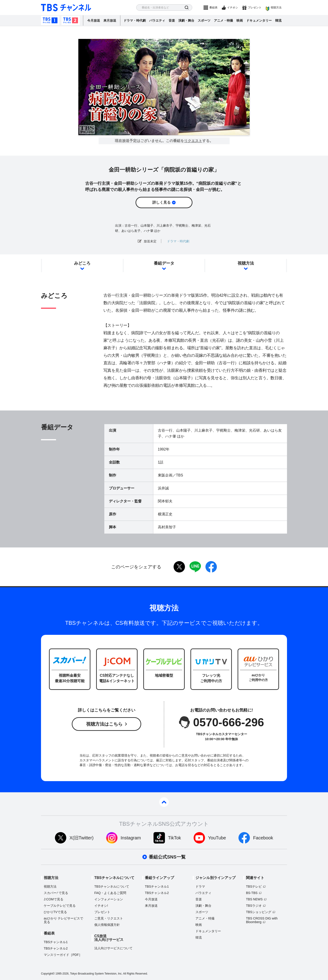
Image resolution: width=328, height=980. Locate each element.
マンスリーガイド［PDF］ (63, 955)
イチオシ (233, 8)
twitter (179, 567)
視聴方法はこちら (104, 724)
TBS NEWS (254, 899)
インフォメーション (109, 899)
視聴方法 (276, 8)
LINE (195, 567)
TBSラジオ (254, 906)
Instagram (131, 838)
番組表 (213, 8)
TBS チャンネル (66, 8)
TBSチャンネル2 (71, 20)
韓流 (278, 20)
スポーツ (204, 20)
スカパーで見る (56, 893)
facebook (211, 567)
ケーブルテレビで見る (60, 906)
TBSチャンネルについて (112, 886)
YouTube (217, 838)
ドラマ (200, 886)
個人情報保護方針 (107, 925)
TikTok (175, 838)
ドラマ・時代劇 (135, 20)
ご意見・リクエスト (109, 918)
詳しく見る (161, 202)
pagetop (164, 802)
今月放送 (94, 20)
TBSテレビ (254, 886)
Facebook (263, 838)
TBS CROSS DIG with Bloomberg (262, 920)
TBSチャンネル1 (50, 20)
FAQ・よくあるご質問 (110, 893)
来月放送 (110, 20)
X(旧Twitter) (82, 838)
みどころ (82, 263)
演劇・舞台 (186, 20)
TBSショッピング (259, 912)
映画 (240, 20)
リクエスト (193, 141)
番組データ (164, 263)
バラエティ (157, 20)
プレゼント (255, 8)
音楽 (172, 20)
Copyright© (48, 974)
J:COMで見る (54, 899)
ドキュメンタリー (259, 20)
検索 (187, 8)
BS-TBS (252, 893)
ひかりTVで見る (55, 912)
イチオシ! (101, 906)
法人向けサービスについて (113, 948)
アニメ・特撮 (223, 20)
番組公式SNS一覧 (167, 857)
